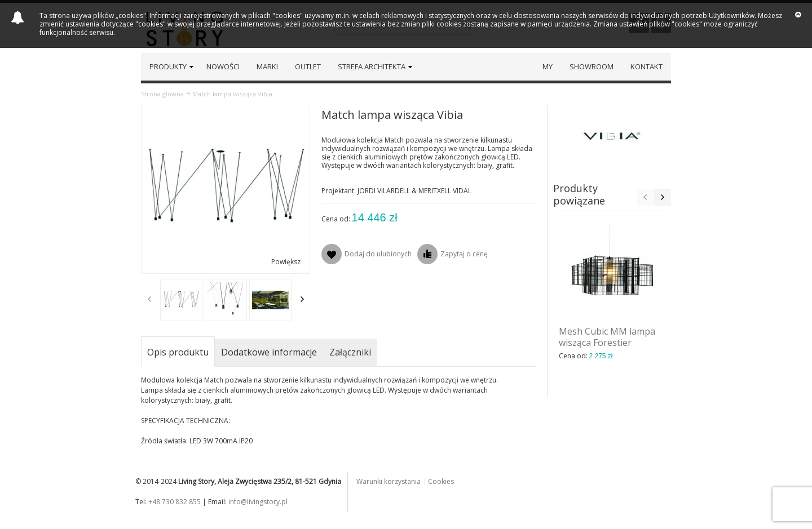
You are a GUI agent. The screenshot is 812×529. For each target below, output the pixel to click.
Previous (149, 299)
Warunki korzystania (389, 481)
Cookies (441, 481)
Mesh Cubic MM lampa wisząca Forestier (607, 337)
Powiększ (286, 262)
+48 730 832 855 (175, 502)
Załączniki (350, 352)
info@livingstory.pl (258, 502)
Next (302, 299)
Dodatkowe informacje (269, 352)
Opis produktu (178, 352)
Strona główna (162, 94)
